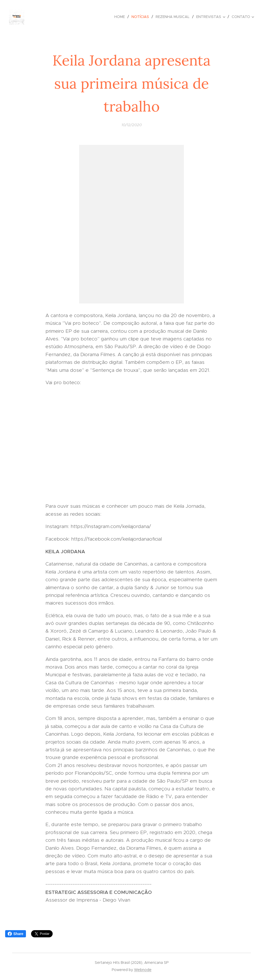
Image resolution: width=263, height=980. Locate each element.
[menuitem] (121, 17)
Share (16, 934)
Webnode (143, 970)
